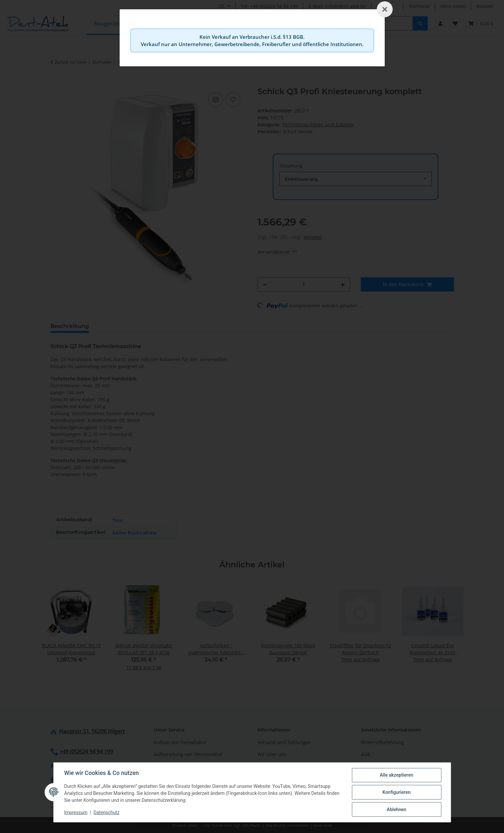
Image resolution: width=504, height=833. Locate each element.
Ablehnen (396, 809)
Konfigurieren (396, 792)
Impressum (76, 812)
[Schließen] (385, 9)
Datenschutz (106, 812)
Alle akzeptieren (396, 775)
